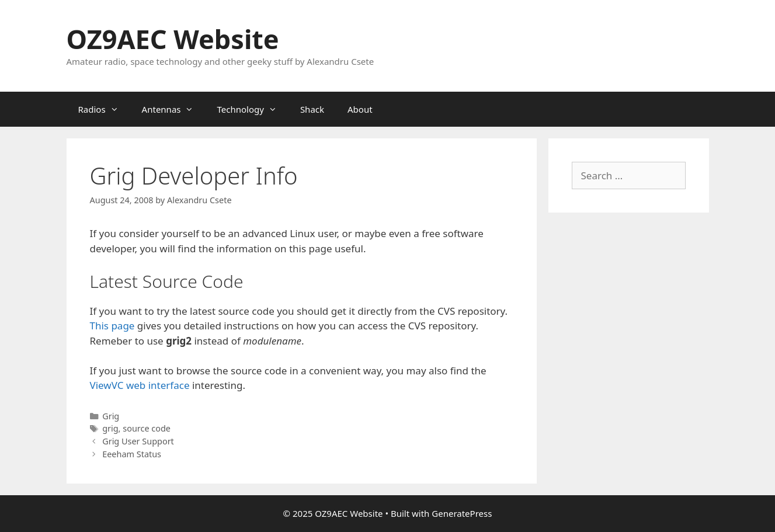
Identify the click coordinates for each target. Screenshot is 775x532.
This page (112, 326)
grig (110, 428)
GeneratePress (462, 513)
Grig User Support (138, 441)
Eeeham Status (132, 454)
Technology (252, 109)
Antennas (174, 109)
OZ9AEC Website (173, 39)
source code (147, 428)
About (360, 109)
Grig (111, 416)
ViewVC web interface (140, 385)
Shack (312, 109)
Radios (104, 109)
